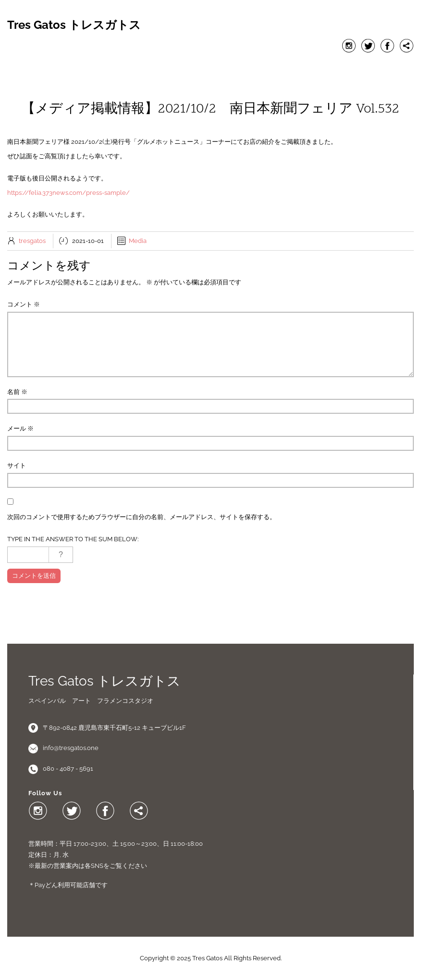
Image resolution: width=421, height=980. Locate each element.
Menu (210, 68)
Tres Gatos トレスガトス (74, 25)
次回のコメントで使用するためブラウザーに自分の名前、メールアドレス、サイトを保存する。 (142, 517)
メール (20, 428)
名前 (17, 392)
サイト (17, 465)
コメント (24, 304)
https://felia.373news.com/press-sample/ (68, 193)
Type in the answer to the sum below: (73, 539)
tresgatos (32, 241)
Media (138, 241)
